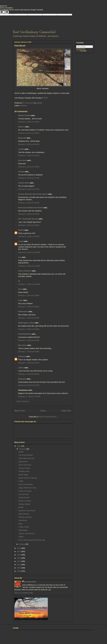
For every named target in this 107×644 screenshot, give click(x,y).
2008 (19, 571)
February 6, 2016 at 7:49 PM (29, 236)
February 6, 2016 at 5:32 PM (29, 203)
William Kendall (24, 115)
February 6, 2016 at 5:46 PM (29, 214)
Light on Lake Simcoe (27, 533)
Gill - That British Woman (28, 219)
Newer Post (20, 411)
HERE (45, 98)
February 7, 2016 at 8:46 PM (29, 374)
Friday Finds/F (24, 527)
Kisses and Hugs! (25, 491)
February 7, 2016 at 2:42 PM (29, 363)
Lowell (21, 241)
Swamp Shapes (24, 504)
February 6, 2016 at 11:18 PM (29, 266)
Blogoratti (22, 138)
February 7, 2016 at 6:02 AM (29, 318)
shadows (24, 106)
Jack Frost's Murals (26, 484)
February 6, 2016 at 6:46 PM (29, 225)
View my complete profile (24, 593)
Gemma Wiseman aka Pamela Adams (33, 194)
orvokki (21, 149)
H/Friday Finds (24, 471)
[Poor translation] (6, 12)
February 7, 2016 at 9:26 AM (29, 352)
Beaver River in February (28, 478)
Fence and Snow (25, 465)
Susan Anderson (25, 271)
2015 (19, 548)
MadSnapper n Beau (26, 323)
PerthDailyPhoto (25, 334)
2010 (19, 565)
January (22, 544)
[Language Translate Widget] (85, 47)
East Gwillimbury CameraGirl (34, 32)
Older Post (66, 411)
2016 (19, 446)
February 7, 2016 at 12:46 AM (29, 284)
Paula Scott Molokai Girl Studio (31, 208)
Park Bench (23, 520)
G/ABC (21, 452)
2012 (19, 558)
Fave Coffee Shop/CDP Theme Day (32, 540)
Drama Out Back (25, 501)
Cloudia (21, 172)
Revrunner (22, 160)
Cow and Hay (24, 494)
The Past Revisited (26, 455)
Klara (20, 289)
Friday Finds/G (24, 498)
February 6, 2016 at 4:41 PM (29, 122)
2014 (19, 551)
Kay (20, 257)
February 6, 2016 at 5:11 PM (29, 156)
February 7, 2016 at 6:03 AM (29, 329)
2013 (19, 555)
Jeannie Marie (24, 183)
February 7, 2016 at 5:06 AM (29, 307)
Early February (24, 514)
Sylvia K (21, 127)
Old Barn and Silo (25, 517)
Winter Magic (23, 475)
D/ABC (21, 537)
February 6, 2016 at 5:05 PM (29, 144)
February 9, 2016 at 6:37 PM (29, 385)
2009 (19, 568)
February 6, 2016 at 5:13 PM (29, 167)
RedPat (21, 230)
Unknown (22, 356)
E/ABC (21, 507)
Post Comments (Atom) (48, 417)
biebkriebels (23, 312)
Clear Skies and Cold (26, 458)
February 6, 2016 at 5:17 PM (29, 178)
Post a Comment (23, 401)
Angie (20, 300)
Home (43, 411)
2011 (19, 561)
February (23, 449)
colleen (21, 368)
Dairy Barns (23, 462)
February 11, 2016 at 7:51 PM (29, 396)
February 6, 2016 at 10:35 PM (29, 252)
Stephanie (22, 379)
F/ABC (21, 481)
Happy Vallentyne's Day (27, 488)
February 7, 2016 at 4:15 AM (29, 295)
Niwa (20, 524)
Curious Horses (24, 468)
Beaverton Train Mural (27, 511)
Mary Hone (22, 345)
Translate (81, 51)
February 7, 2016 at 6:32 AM (29, 340)
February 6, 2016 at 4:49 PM (29, 133)
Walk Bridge (23, 530)
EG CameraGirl (30, 582)
